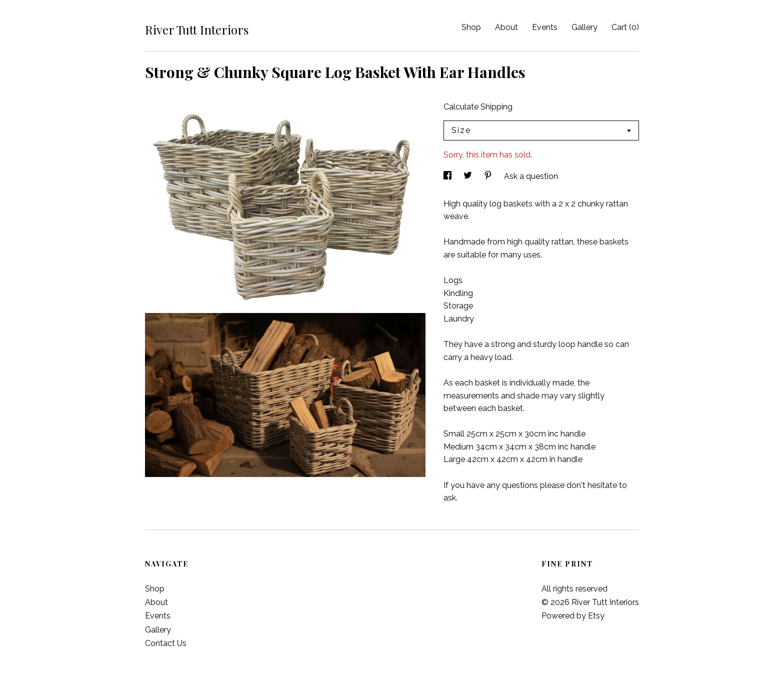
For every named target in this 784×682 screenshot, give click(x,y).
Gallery (584, 27)
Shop (471, 27)
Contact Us (166, 643)
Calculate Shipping (478, 107)
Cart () (625, 27)
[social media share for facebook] (448, 176)
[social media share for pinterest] (489, 176)
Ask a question (531, 176)
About (506, 27)
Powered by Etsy (573, 616)
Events (545, 27)
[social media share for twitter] (469, 176)
